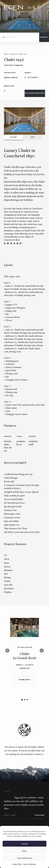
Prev (7, 651)
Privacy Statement (29, 864)
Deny (24, 851)
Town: (19, 437)
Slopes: (32, 437)
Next (42, 121)
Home (6, 54)
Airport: (8, 437)
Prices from (10, 73)
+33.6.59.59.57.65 (34, 8)
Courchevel (13, 54)
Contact (29, 8)
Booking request (35, 93)
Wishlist (39, 8)
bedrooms (9, 86)
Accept (25, 844)
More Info (24, 680)
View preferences (25, 858)
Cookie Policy (17, 864)
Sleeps (28, 73)
